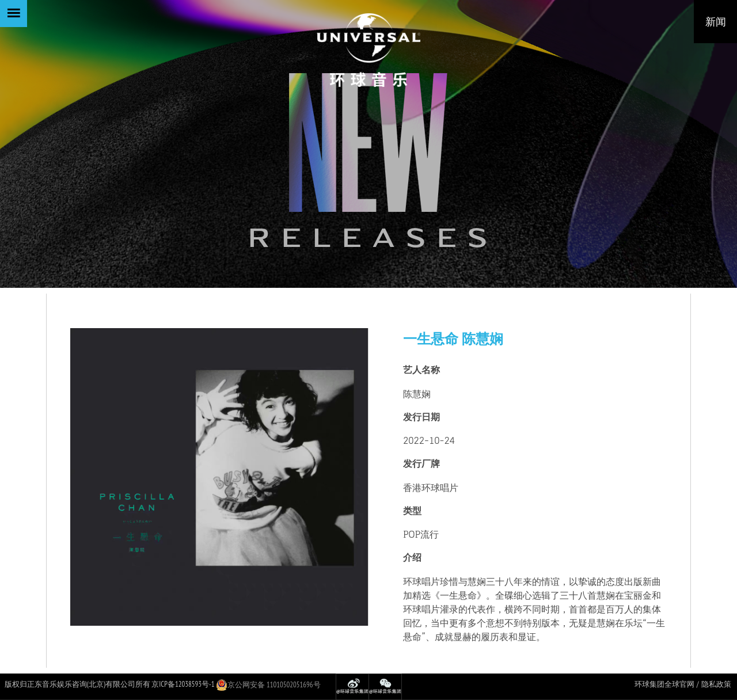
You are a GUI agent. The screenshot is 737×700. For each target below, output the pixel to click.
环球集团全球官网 (664, 684)
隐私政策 (716, 684)
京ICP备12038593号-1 (183, 684)
